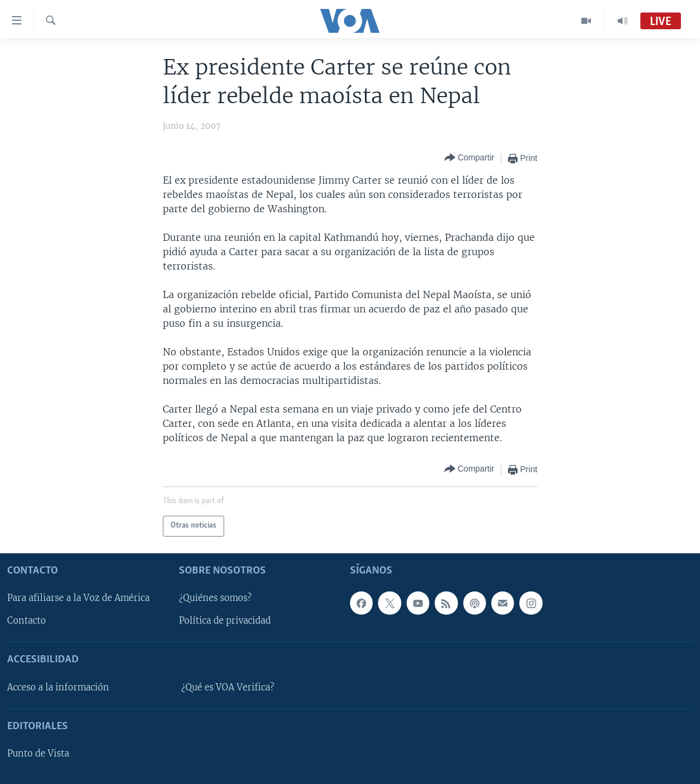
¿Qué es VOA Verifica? (228, 687)
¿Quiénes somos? (215, 598)
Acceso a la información (58, 687)
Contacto (27, 621)
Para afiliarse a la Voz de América (78, 598)
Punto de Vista (38, 754)
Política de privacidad (225, 621)
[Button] (469, 158)
